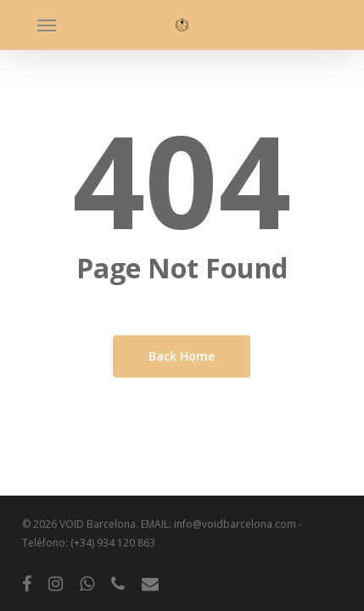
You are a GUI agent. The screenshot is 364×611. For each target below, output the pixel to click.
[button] (47, 25)
